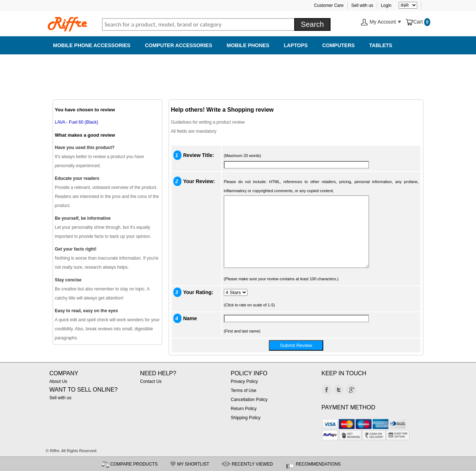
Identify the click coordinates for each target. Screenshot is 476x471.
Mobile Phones (248, 45)
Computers (338, 45)
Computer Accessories (178, 45)
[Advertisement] (238, 73)
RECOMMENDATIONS (318, 464)
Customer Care (329, 5)
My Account (381, 22)
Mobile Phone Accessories (92, 45)
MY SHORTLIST (193, 464)
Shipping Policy (246, 418)
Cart (415, 22)
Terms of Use (244, 391)
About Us (58, 381)
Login (386, 5)
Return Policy (244, 409)
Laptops (296, 45)
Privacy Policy (244, 381)
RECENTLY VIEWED (253, 464)
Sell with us (362, 5)
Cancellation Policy (249, 400)
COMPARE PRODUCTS (134, 464)
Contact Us (151, 381)
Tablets (381, 45)
